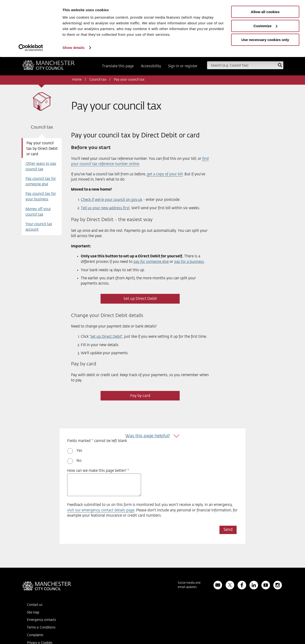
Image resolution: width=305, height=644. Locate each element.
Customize (265, 26)
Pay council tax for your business (41, 197)
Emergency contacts (41, 620)
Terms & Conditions (41, 628)
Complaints (35, 635)
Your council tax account (39, 227)
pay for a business (189, 262)
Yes (79, 451)
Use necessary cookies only (265, 40)
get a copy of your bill (165, 174)
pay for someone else (151, 262)
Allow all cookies (265, 12)
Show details (74, 48)
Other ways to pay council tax (41, 166)
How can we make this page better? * (98, 471)
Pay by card (140, 396)
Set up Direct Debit (140, 299)
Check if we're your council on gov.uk (112, 200)
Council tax (98, 80)
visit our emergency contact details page (101, 510)
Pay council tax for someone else (41, 182)
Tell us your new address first (105, 208)
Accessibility (151, 66)
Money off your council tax (38, 212)
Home (77, 80)
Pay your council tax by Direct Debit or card (42, 149)
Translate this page (118, 66)
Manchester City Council (48, 67)
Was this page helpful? (148, 436)
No (79, 461)
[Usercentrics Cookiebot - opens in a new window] (31, 48)
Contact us (35, 605)
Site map (33, 613)
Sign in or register (183, 66)
